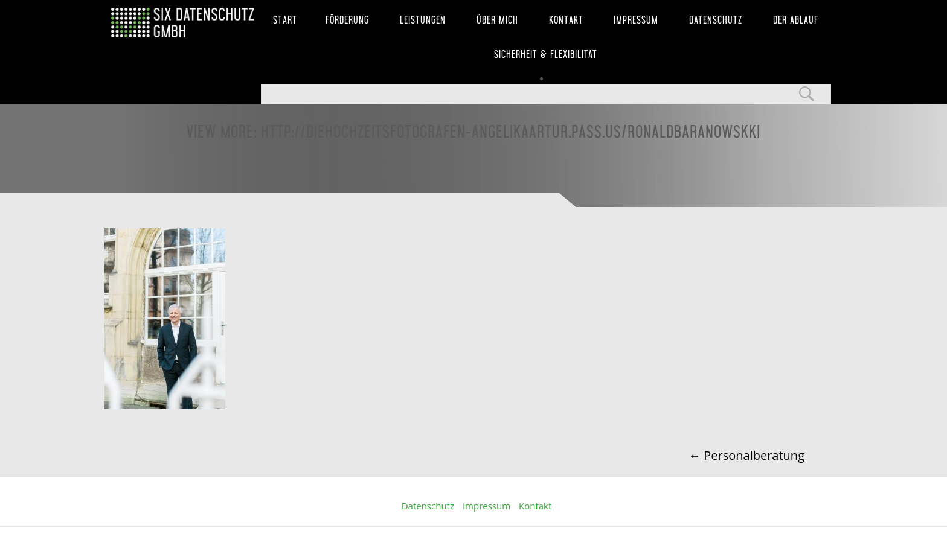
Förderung (347, 20)
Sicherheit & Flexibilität (546, 54)
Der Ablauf (796, 20)
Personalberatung (746, 455)
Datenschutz (716, 20)
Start (285, 20)
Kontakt (566, 20)
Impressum (636, 20)
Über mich (497, 20)
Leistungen (423, 20)
